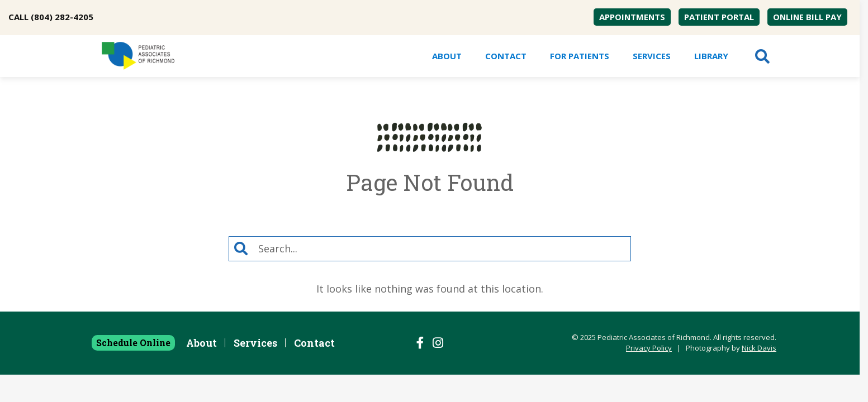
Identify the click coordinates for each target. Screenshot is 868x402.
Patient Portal (719, 17)
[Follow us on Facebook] (420, 343)
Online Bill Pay (807, 17)
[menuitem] (632, 17)
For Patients (580, 56)
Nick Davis (759, 348)
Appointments (632, 17)
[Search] (442, 249)
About (447, 56)
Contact (506, 56)
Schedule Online (133, 343)
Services (652, 56)
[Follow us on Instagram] (438, 343)
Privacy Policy (649, 348)
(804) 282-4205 (62, 17)
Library (711, 56)
